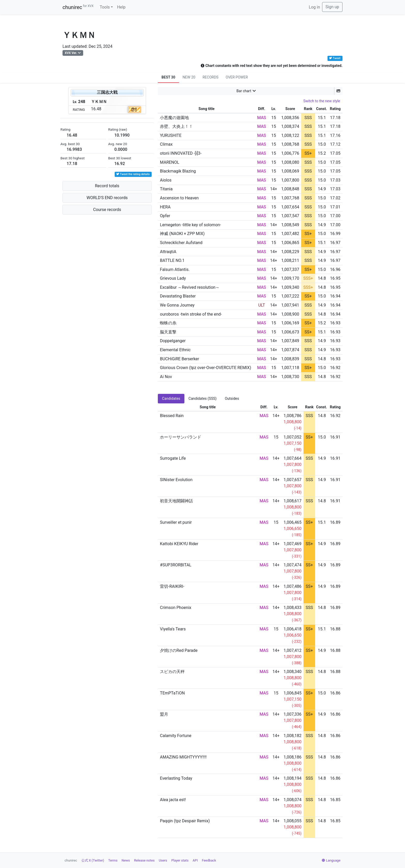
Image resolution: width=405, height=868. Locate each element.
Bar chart (244, 91)
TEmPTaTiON (172, 693)
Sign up (332, 7)
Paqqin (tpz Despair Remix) (185, 821)
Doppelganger (173, 341)
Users (163, 860)
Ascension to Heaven (179, 198)
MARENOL (170, 162)
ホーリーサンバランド (181, 437)
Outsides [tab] (232, 398)
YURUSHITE (171, 135)
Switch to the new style (322, 101)
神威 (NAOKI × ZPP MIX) (182, 234)
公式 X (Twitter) (93, 860)
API (195, 860)
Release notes (144, 860)
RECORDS (210, 77)
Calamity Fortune (176, 736)
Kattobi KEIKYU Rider (179, 544)
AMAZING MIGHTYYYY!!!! (183, 757)
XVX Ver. (71, 53)
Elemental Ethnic (175, 350)
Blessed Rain (172, 416)
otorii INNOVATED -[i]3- (181, 153)
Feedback (209, 860)
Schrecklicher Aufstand (181, 243)
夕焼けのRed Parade (179, 650)
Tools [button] (105, 7)
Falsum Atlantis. (175, 269)
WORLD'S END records (107, 198)
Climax (166, 144)
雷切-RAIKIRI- (172, 586)
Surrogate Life (173, 458)
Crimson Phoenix (176, 608)
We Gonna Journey (177, 305)
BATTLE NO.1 (172, 260)
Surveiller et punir (176, 522)
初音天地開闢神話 (176, 501)
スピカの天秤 (172, 672)
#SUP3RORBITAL (176, 565)
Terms (113, 860)
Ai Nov (166, 377)
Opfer (165, 216)
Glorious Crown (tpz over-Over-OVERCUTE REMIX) (205, 368)
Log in (314, 7)
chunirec (78, 7)
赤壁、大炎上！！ (176, 126)
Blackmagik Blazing (178, 171)
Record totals (107, 186)
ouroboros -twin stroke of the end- (191, 314)
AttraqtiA (168, 252)
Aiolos (166, 180)
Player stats (180, 860)
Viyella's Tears (173, 629)
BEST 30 (168, 77)
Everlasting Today (176, 778)
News (126, 860)
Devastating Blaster (178, 296)
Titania (166, 189)
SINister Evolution (176, 480)
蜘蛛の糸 (168, 323)
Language (331, 860)
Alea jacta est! (173, 800)
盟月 (164, 714)
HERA (165, 207)
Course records (107, 210)
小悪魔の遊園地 (174, 118)
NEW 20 (189, 77)
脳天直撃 (168, 332)
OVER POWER (237, 77)
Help (121, 7)
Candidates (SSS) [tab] (203, 398)
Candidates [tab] (171, 398)
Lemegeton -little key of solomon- (190, 225)
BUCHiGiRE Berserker (180, 359)
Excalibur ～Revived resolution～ (190, 287)
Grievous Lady (173, 278)
